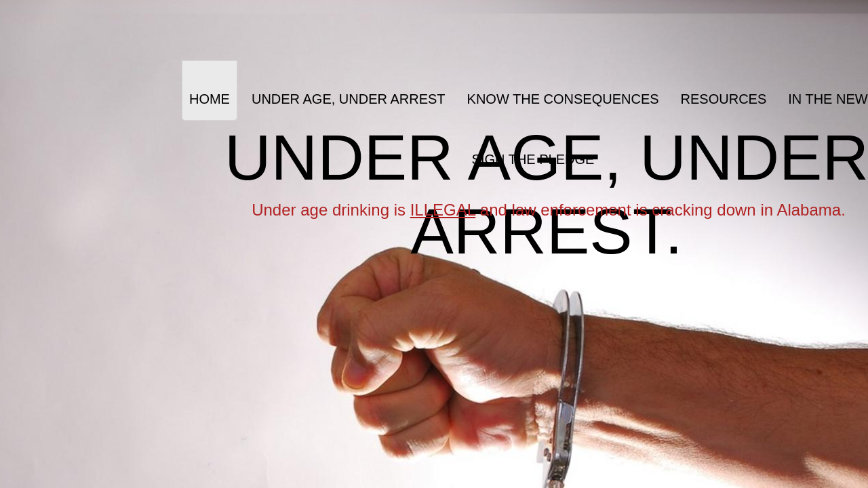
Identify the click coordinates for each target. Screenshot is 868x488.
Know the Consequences (563, 99)
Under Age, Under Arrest (349, 99)
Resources (724, 99)
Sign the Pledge (533, 159)
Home (210, 99)
